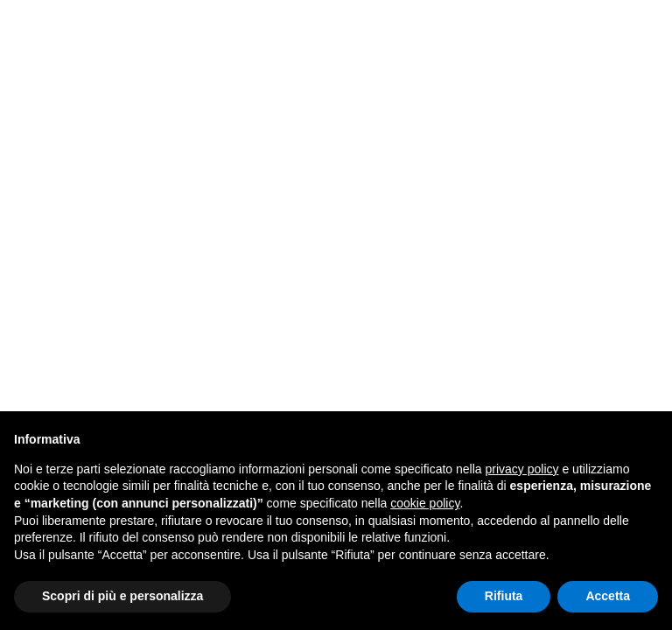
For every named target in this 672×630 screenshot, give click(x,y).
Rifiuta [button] (504, 596)
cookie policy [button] (425, 503)
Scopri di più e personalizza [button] (122, 596)
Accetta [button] (608, 596)
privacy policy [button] (522, 469)
